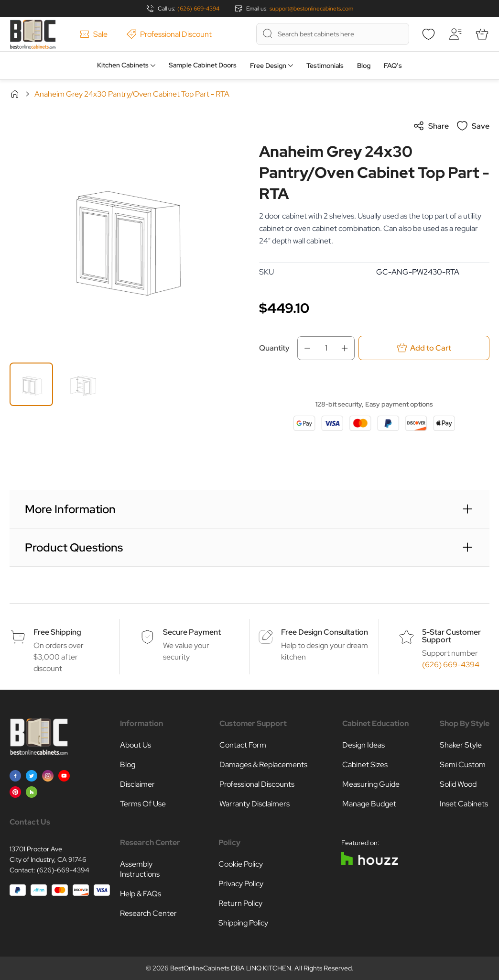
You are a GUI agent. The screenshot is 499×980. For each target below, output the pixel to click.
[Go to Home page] (33, 34)
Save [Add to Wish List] (473, 126)
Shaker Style (461, 745)
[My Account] (455, 34)
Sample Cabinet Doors (203, 65)
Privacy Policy (241, 884)
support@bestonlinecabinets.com (311, 9)
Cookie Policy (241, 864)
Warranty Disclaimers (255, 804)
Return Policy (240, 903)
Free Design (268, 66)
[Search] (268, 33)
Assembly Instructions (140, 869)
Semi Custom (463, 765)
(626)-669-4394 (63, 870)
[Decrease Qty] (304, 348)
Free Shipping (57, 632)
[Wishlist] (428, 34)
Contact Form (243, 745)
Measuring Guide (371, 784)
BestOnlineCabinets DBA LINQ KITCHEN (231, 968)
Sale (94, 34)
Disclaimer (137, 784)
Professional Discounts (257, 784)
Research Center (148, 913)
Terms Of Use (143, 804)
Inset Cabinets (464, 804)
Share (431, 126)
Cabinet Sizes (365, 765)
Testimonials (325, 66)
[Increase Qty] (347, 348)
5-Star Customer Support (451, 636)
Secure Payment (192, 632)
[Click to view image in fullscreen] (125, 235)
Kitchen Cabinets (123, 65)
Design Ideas (363, 745)
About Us (136, 745)
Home (15, 94)
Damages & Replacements (263, 765)
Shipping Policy (243, 923)
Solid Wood (458, 784)
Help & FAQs (141, 894)
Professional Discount (169, 34)
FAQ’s (393, 66)
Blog (364, 66)
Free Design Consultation (325, 632)
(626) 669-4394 (198, 9)
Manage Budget (369, 804)
